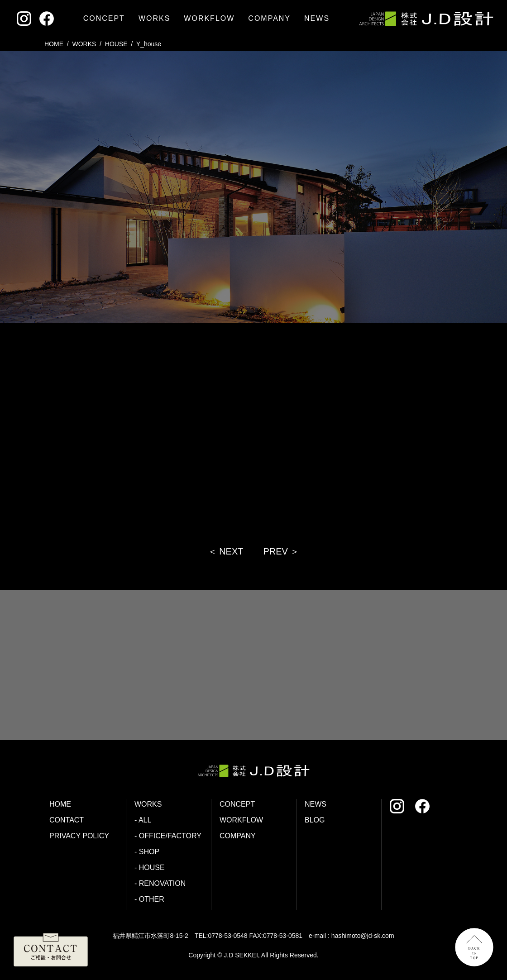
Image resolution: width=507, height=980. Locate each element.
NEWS (317, 18)
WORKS (154, 18)
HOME (54, 44)
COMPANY (269, 18)
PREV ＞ (281, 551)
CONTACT (67, 820)
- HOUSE (150, 868)
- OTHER (149, 899)
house (116, 44)
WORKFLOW (209, 18)
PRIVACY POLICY (79, 836)
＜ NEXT (226, 551)
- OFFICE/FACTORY (168, 836)
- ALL (143, 820)
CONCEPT (104, 18)
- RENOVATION (160, 883)
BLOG (315, 820)
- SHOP (147, 852)
